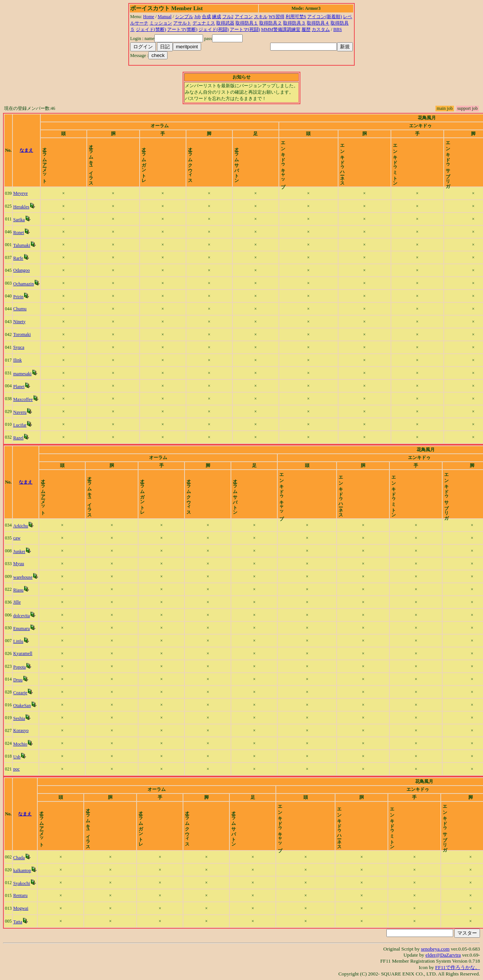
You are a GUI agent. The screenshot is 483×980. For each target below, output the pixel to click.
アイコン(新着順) (325, 17)
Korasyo (28, 730)
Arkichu (28, 526)
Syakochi (29, 883)
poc (24, 769)
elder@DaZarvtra (443, 955)
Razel (25, 438)
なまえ (57, 150)
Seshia (26, 718)
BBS (338, 29)
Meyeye (28, 193)
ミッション (161, 23)
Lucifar (27, 425)
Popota (27, 667)
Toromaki (29, 334)
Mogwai (28, 908)
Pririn (25, 297)
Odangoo (29, 270)
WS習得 (277, 17)
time (460, 150)
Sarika (26, 220)
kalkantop (29, 871)
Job (198, 17)
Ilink (25, 360)
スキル (261, 17)
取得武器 (225, 23)
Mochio (27, 744)
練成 (217, 17)
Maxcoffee (30, 399)
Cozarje (27, 693)
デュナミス (204, 23)
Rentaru (28, 895)
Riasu (25, 590)
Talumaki (29, 245)
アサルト (182, 23)
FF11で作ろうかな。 (458, 967)
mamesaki (30, 374)
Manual (165, 17)
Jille (24, 602)
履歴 (306, 29)
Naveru (27, 412)
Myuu (26, 564)
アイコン (244, 17)
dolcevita (29, 616)
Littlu (25, 641)
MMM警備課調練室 (281, 29)
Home (148, 17)
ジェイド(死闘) (214, 29)
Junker (26, 552)
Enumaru (29, 629)
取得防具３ (294, 23)
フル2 (228, 17)
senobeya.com (435, 949)
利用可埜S (296, 17)
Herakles (28, 207)
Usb (24, 757)
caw (24, 538)
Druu (25, 680)
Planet (26, 387)
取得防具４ (318, 23)
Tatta (25, 922)
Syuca (26, 347)
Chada (26, 858)
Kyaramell (30, 653)
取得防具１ (247, 23)
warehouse (30, 577)
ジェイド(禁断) (151, 29)
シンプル (184, 17)
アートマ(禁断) (182, 29)
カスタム (321, 29)
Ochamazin (31, 284)
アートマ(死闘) (245, 29)
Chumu (27, 309)
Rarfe (25, 258)
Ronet (26, 233)
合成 (206, 17)
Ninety (27, 322)
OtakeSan (29, 706)
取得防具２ (271, 23)
